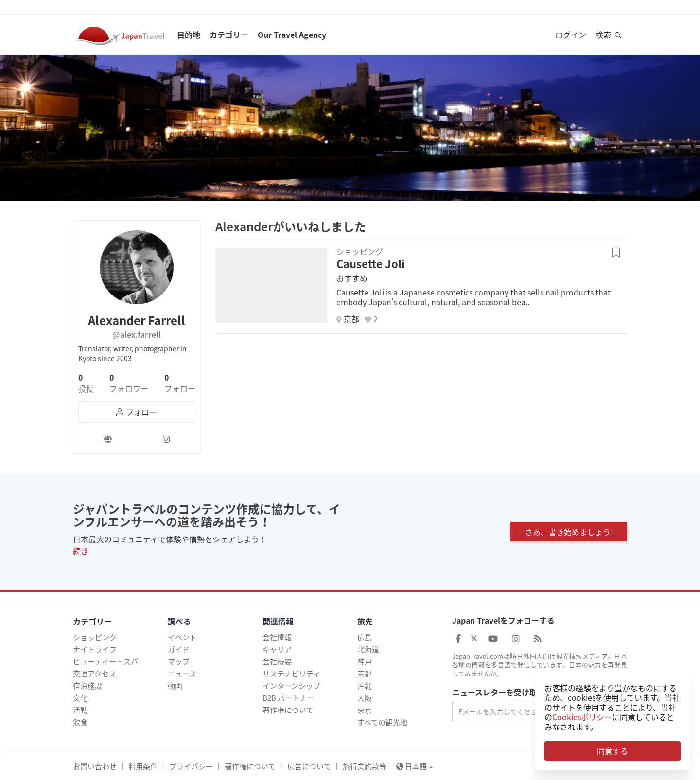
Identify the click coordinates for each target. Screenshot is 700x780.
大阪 (365, 698)
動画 (175, 686)
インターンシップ (291, 686)
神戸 (365, 661)
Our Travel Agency (292, 35)
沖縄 (365, 686)
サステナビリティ (291, 674)
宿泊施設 (87, 686)
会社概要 (277, 661)
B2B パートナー (288, 698)
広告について (309, 766)
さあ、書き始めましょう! (569, 532)
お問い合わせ (95, 766)
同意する (612, 751)
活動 (80, 710)
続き (81, 551)
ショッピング (95, 637)
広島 (365, 637)
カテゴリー (229, 35)
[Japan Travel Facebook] (458, 638)
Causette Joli (371, 264)
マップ (179, 661)
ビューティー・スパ (105, 661)
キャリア (277, 649)
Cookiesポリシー (582, 717)
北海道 (368, 649)
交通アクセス (95, 674)
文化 (80, 698)
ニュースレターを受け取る (499, 693)
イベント (182, 637)
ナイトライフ (95, 649)
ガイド (179, 649)
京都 (365, 674)
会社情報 (277, 637)
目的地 (189, 35)
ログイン (571, 35)
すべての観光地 (382, 722)
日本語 (415, 766)
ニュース (182, 674)
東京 (365, 710)
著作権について (288, 710)
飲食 (80, 722)
